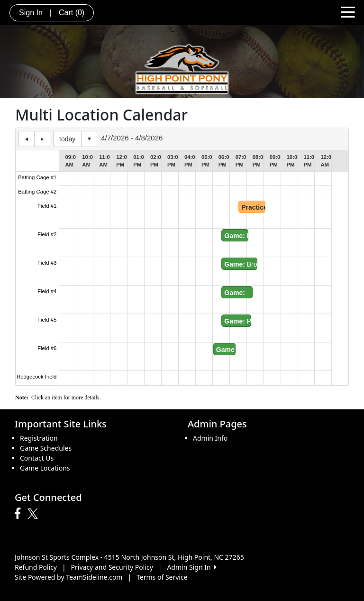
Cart (72, 13)
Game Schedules (46, 448)
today (67, 139)
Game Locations (45, 468)
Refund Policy (36, 567)
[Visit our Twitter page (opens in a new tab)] (34, 514)
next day (42, 139)
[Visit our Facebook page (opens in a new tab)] (20, 514)
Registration (39, 438)
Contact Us (37, 458)
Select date (89, 139)
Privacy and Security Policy (112, 567)
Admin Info (210, 438)
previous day (27, 139)
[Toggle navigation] (348, 11)
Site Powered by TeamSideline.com (68, 577)
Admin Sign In (191, 567)
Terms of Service (162, 577)
